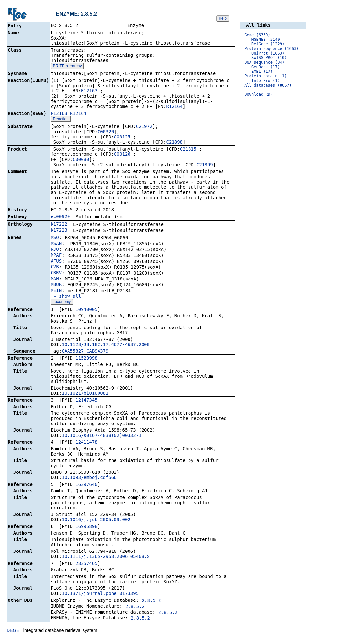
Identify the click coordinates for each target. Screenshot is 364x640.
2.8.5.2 (152, 601)
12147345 (86, 401)
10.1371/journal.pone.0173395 (100, 594)
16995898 (86, 527)
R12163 (89, 91)
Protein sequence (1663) (271, 49)
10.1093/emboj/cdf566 (89, 478)
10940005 (86, 310)
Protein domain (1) (265, 76)
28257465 (86, 564)
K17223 (59, 231)
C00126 (122, 155)
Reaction (61, 120)
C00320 (106, 132)
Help (223, 18)
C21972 (144, 127)
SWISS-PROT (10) (269, 58)
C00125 (122, 137)
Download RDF (258, 94)
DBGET (14, 631)
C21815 (188, 150)
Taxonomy (62, 302)
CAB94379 (97, 352)
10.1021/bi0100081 (85, 394)
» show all (66, 297)
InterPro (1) (266, 81)
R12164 (174, 107)
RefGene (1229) (268, 44)
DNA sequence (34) (264, 62)
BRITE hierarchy (67, 67)
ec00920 (60, 217)
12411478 (86, 443)
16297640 (86, 485)
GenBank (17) (266, 67)
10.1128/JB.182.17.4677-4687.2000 (106, 345)
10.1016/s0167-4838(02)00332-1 (101, 436)
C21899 (205, 165)
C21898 (174, 143)
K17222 (59, 225)
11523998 (86, 359)
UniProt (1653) (268, 53)
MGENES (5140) (267, 40)
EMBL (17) (262, 72)
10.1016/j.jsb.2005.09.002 (96, 520)
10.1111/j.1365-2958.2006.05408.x (106, 557)
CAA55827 (73, 352)
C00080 (81, 160)
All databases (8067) (268, 85)
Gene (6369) (257, 35)
